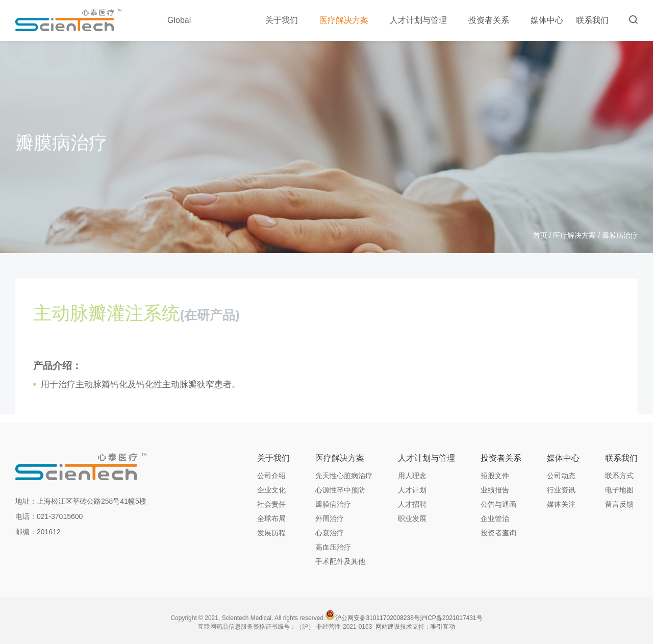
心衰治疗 (330, 533)
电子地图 (619, 490)
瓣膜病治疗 (333, 504)
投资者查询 (498, 533)
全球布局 (271, 518)
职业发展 (412, 518)
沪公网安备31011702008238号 (377, 618)
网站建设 (388, 627)
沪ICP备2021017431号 (451, 618)
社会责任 (271, 504)
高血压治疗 (333, 547)
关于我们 (286, 20)
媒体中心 (547, 20)
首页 (540, 235)
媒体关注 (561, 504)
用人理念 (412, 476)
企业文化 (271, 490)
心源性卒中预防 (340, 490)
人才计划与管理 (423, 20)
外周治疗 (330, 518)
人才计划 (412, 490)
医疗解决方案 (348, 20)
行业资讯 (561, 490)
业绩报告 (495, 490)
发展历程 (271, 533)
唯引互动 (443, 627)
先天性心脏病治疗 (344, 476)
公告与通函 (498, 504)
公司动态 (561, 476)
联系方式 (619, 476)
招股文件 (495, 476)
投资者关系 (493, 20)
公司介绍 (271, 476)
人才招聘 (412, 504)
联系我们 (592, 20)
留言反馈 (619, 504)
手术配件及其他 (340, 561)
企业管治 (495, 518)
